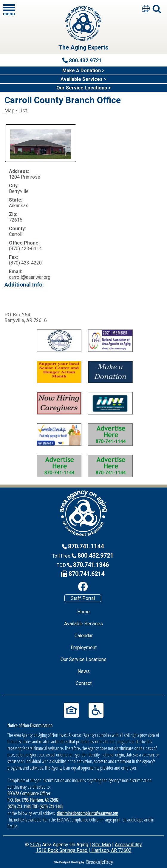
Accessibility (128, 845)
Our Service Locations (83, 659)
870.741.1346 (91, 565)
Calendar (84, 636)
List (23, 111)
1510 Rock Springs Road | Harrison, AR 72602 (84, 850)
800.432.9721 (95, 556)
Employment (84, 647)
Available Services (83, 624)
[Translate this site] (146, 8)
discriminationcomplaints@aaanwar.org (87, 813)
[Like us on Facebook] (83, 587)
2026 (35, 845)
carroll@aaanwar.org (30, 277)
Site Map (102, 845)
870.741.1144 (86, 546)
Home (83, 612)
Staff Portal (83, 598)
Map (10, 111)
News (84, 671)
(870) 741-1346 (51, 807)
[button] (9, 10)
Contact (84, 683)
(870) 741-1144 (19, 807)
